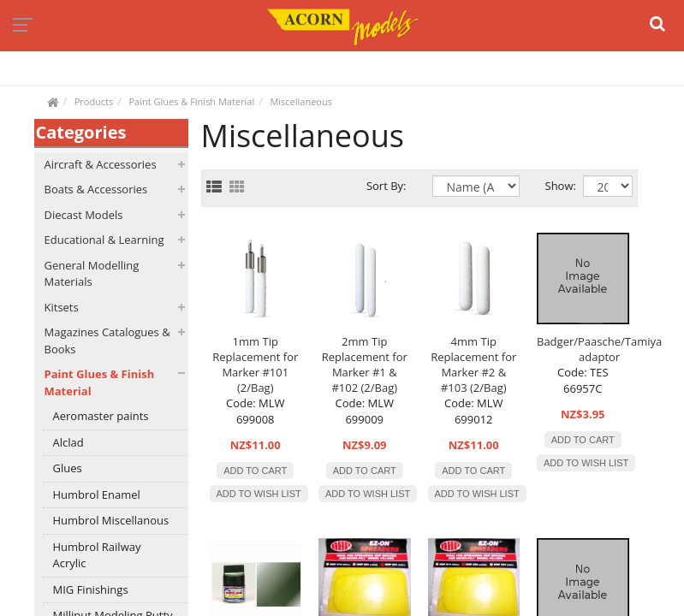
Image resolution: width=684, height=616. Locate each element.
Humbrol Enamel (97, 495)
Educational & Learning (104, 240)
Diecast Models (84, 215)
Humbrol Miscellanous (111, 520)
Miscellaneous (301, 101)
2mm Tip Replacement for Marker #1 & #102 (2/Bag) (365, 364)
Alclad (68, 442)
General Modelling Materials (92, 274)
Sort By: (387, 186)
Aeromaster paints (101, 416)
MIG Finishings (91, 589)
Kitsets (62, 307)
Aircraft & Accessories (101, 164)
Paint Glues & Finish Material (191, 101)
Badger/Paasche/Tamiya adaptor (599, 349)
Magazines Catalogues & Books (107, 341)
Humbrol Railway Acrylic (97, 555)
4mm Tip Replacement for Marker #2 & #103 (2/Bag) (473, 364)
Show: (551, 186)
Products (94, 101)
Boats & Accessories (96, 189)
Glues (68, 468)
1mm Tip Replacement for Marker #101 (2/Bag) (255, 364)
